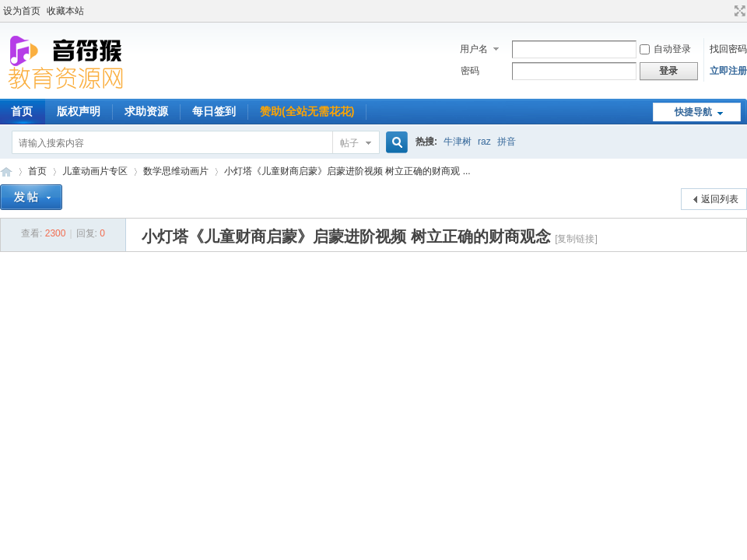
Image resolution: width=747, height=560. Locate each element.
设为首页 (22, 11)
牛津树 (458, 142)
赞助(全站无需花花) (307, 111)
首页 (37, 171)
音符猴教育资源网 (6, 171)
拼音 (507, 142)
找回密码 (728, 49)
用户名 (474, 49)
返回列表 (720, 199)
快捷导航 (693, 112)
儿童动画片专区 (95, 171)
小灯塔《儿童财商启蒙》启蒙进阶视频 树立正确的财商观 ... (347, 171)
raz (484, 142)
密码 (470, 71)
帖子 (349, 143)
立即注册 (728, 71)
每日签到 (214, 111)
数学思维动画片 (176, 171)
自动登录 (665, 49)
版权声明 (79, 111)
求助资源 (146, 111)
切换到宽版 (738, 11)
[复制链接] (576, 239)
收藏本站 (65, 11)
